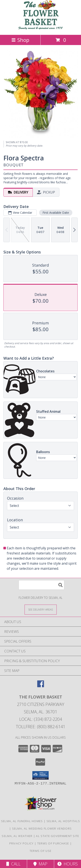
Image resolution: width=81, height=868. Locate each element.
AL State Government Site (58, 836)
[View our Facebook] (41, 686)
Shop (20, 40)
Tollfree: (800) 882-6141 (40, 727)
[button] (40, 775)
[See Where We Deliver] (41, 609)
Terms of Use (41, 851)
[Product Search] (41, 585)
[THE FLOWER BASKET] (41, 29)
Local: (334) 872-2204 (41, 719)
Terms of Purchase (53, 843)
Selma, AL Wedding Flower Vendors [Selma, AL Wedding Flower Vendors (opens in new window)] (42, 828)
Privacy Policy (21, 843)
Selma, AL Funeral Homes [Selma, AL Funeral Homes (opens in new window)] (22, 821)
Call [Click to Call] (13, 864)
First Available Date (56, 213)
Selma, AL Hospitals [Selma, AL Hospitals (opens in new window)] (63, 821)
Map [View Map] (40, 864)
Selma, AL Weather (17, 836)
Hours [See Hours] (68, 864)
